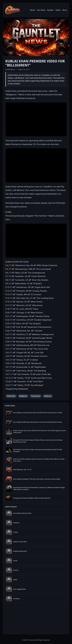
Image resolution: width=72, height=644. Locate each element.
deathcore (48, 396)
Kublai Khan (11, 396)
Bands (32, 10)
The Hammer (36, 396)
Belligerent (23, 396)
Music (65, 10)
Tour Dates (41, 10)
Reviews (50, 10)
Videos (58, 10)
